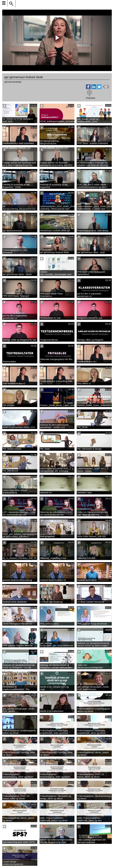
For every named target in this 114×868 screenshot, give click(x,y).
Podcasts (91, 98)
